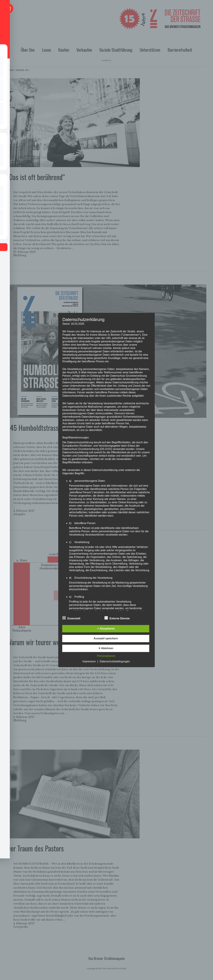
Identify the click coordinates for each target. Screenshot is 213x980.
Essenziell (71, 618)
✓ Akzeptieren (106, 629)
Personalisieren (106, 656)
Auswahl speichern (106, 638)
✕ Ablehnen (106, 648)
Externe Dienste (117, 618)
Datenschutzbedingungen (115, 661)
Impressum (89, 661)
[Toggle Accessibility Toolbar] (8, 8)
